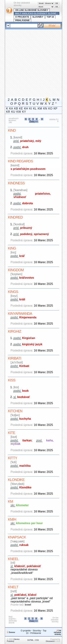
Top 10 (50, 17)
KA (11, 109)
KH (26, 109)
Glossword (50, 641)
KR (8, 112)
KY (24, 112)
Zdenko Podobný (13, 640)
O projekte (22, 17)
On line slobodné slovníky (32, 10)
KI (30, 109)
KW (19, 112)
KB (16, 109)
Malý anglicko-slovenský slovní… (37, 14)
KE (21, 109)
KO (50, 109)
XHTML (30, 640)
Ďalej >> (34, 122)
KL (35, 109)
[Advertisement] (33, 63)
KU (13, 112)
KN (45, 109)
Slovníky (38, 17)
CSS (37, 640)
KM (40, 109)
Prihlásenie (22, 20)
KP (55, 109)
